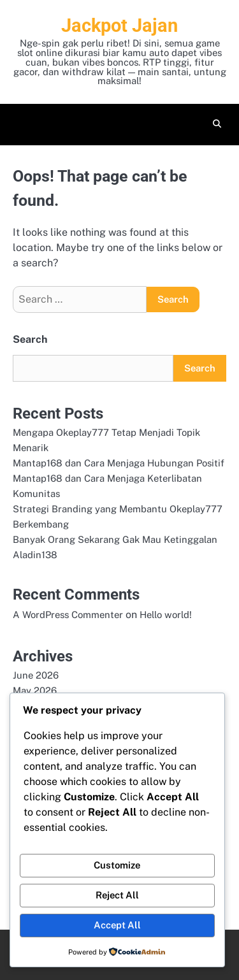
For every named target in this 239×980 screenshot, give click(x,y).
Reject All (117, 895)
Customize (117, 865)
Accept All (117, 925)
